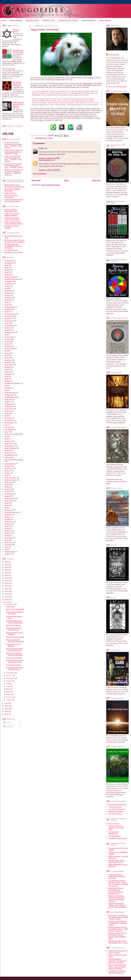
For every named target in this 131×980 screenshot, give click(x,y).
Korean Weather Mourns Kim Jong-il (15, 613)
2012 (6, 599)
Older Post (96, 180)
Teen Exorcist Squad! (14, 665)
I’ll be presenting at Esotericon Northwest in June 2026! (117, 876)
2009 (6, 706)
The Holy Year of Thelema (14, 252)
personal (8, 450)
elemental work (10, 332)
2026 (6, 562)
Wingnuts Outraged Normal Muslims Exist (15, 641)
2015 (6, 591)
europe (7, 341)
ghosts (7, 358)
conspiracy (8, 318)
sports (7, 505)
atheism (7, 295)
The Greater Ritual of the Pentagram (17, 84)
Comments (8, 727)
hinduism (8, 367)
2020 (6, 578)
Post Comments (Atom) (51, 185)
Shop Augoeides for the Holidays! (14, 633)
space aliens (9, 501)
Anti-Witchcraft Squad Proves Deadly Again (14, 622)
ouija (6, 439)
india (6, 376)
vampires (8, 531)
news (6, 432)
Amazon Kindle (113, 790)
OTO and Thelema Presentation (11, 196)
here (115, 130)
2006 (6, 714)
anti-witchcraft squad (12, 279)
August (9, 681)
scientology (9, 494)
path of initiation (10, 448)
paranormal (9, 443)
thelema (7, 526)
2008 (6, 709)
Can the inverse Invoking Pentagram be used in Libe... (13, 165)
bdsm (6, 302)
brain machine (10, 307)
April (8, 692)
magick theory (10, 397)
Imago (41, 148)
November (10, 673)
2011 (6, 602)
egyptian (8, 330)
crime (6, 323)
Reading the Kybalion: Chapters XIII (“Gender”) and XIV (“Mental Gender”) (118, 905)
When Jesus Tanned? (14, 625)
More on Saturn (114, 824)
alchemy (8, 270)
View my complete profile (117, 86)
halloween (8, 362)
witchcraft (8, 545)
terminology (9, 521)
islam (6, 379)
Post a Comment (40, 174)
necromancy (9, 420)
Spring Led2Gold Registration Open (11, 210)
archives (8, 286)
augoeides (8, 298)
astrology (8, 291)
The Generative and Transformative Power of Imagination (13, 246)
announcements (10, 277)
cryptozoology (10, 325)
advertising (8, 263)
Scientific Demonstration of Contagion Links (15, 661)
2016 (6, 589)
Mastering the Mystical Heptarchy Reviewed (14, 654)
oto (6, 436)
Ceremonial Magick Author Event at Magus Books (14, 200)
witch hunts (9, 542)
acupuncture (9, 261)
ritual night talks (10, 477)
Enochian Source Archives (68, 20)
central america (10, 314)
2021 (6, 575)
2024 (6, 567)
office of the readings (12, 434)
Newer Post (36, 180)
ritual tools (8, 482)
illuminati (8, 374)
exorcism (8, 346)
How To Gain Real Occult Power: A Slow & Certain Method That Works (117, 967)
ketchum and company (13, 383)
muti (6, 416)
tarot (6, 508)
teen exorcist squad (12, 512)
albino (7, 267)
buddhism (8, 309)
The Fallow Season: (115, 814)
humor (7, 372)
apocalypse (9, 281)
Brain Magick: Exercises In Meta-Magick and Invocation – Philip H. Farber (118, 917)
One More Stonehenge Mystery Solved (14, 629)
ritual (6, 475)
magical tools (9, 395)
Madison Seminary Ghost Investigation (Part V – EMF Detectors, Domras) (118, 929)
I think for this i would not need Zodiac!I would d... (14, 151)
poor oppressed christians (14, 460)
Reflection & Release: (116, 811)
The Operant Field (9, 69)
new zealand (9, 429)
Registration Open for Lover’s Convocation (12, 219)
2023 (6, 570)
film (6, 351)
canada (7, 311)
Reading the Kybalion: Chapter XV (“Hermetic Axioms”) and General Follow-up (117, 898)
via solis (7, 533)
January (9, 700)
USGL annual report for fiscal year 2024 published (14, 223)
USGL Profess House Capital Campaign (12, 214)
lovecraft (8, 388)
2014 (6, 594)
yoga (6, 547)
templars (8, 517)
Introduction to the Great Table (18, 51)
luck (6, 390)
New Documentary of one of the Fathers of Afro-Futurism (15, 241)
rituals (7, 484)
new (6, 425)
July (8, 684)
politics (7, 457)
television (8, 515)
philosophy (8, 453)
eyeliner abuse (10, 348)
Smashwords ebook (113, 792)
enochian (8, 339)
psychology (9, 468)
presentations (9, 464)
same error (87, 83)
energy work (9, 337)
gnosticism (8, 360)
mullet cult (8, 411)
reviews (7, 473)
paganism (8, 441)
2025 (6, 564)
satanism (8, 489)
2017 (6, 586)
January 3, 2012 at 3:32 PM (49, 170)
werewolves (9, 538)
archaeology (9, 284)
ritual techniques (11, 480)
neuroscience (9, 422)
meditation (8, 404)
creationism (9, 321)
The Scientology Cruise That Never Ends (14, 668)
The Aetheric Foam (11, 250)
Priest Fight (10, 606)
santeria (7, 487)
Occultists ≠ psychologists (118, 838)
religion (7, 471)
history (7, 369)
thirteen (7, 528)
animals (7, 274)
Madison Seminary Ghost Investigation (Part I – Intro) (118, 942)
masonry (8, 402)
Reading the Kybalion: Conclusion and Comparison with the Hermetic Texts (116, 891)
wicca (7, 540)
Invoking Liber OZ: (115, 807)
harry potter (9, 365)
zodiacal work (9, 552)
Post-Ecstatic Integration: (118, 804)
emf (6, 335)
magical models (10, 392)
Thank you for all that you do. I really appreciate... (14, 170)
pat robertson (9, 446)
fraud (6, 355)
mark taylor (9, 399)
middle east (9, 406)
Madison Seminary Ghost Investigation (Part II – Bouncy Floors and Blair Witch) (117, 936)
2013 (6, 597)
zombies (8, 554)
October (9, 675)
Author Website (105, 20)
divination (8, 328)
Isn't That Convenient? (14, 658)
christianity (8, 316)
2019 (6, 581)
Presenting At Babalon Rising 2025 (13, 190)
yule (6, 549)
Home (4, 20)
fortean (7, 353)
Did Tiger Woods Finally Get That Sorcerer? (15, 650)
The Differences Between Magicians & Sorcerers (117, 972)
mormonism (9, 409)
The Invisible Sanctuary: (117, 809)
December (10, 604)
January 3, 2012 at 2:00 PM (49, 158)
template (8, 519)
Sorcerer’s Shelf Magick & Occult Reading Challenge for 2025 (118, 923)
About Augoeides (16, 20)
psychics (8, 466)
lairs (6, 385)
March (9, 694)
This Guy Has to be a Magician (13, 645)
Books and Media (32, 20)
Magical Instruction (89, 20)
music (7, 413)
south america (10, 498)
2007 (6, 711)
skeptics (8, 496)
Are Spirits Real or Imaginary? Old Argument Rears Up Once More (118, 961)
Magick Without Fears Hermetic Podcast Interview (18, 105)
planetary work (10, 455)
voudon (7, 535)
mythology (8, 418)
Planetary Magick (16, 31)
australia (8, 300)
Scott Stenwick (45, 160)
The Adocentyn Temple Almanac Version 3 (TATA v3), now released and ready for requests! (118, 883)
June (8, 686)
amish (7, 272)
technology (8, 510)
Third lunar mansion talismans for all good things (116, 828)
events (7, 344)
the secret (8, 524)
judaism (7, 381)
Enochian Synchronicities (15, 637)
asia (6, 288)
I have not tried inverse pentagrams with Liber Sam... (13, 158)
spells (7, 503)
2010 (6, 703)
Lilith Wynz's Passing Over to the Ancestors (118, 952)
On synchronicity (115, 836)
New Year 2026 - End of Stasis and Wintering (117, 861)
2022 (6, 573)
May (8, 689)
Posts (6, 723)
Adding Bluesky (10, 193)
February (10, 697)
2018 (6, 583)
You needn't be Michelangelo (114, 833)
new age (7, 427)
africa (6, 265)
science (7, 491)
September (11, 678)
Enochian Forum (49, 20)
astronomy (8, 293)
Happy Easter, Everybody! (15, 609)
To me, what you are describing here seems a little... (13, 144)
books (7, 305)
